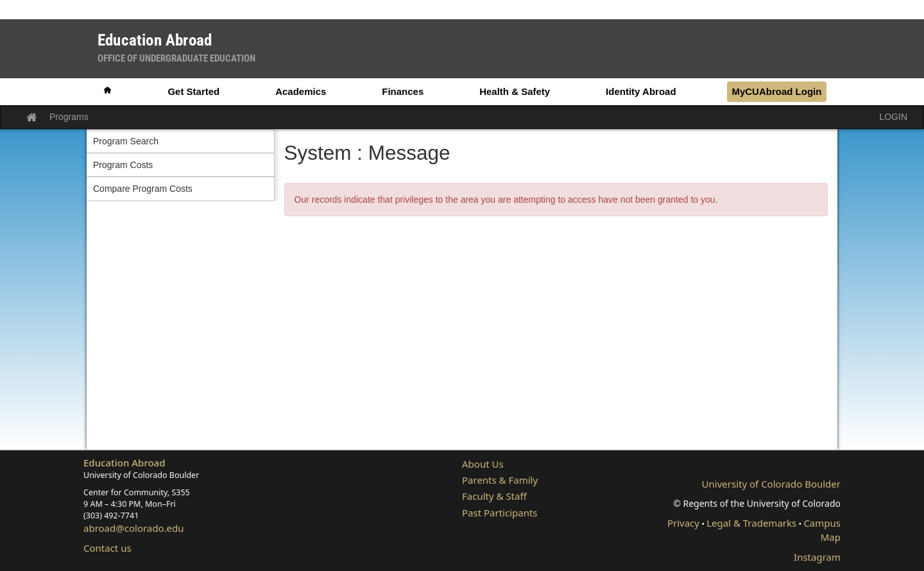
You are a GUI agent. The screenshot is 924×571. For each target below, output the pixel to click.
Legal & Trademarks (751, 523)
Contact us (107, 548)
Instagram (817, 557)
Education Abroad (124, 463)
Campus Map (822, 530)
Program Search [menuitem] (126, 141)
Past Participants (500, 513)
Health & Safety (515, 91)
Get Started (193, 91)
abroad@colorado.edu (134, 528)
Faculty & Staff (494, 496)
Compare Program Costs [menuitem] (143, 189)
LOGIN (893, 117)
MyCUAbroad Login (776, 91)
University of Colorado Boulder (771, 484)
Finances (403, 91)
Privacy (683, 523)
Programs (69, 117)
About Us (483, 464)
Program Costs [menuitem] (123, 165)
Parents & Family (500, 480)
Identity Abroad (641, 91)
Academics (301, 91)
